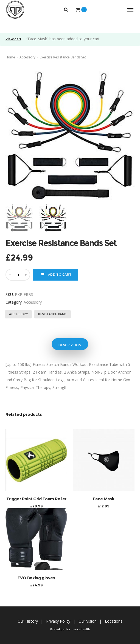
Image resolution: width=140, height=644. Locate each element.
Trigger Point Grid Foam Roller (36, 499)
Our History (28, 621)
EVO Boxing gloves (36, 578)
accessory (18, 314)
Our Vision (88, 621)
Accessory (27, 57)
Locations (114, 621)
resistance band (52, 314)
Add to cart (60, 275)
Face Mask (104, 499)
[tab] (70, 344)
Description (70, 345)
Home (10, 57)
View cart (13, 39)
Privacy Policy (58, 621)
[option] (20, 218)
